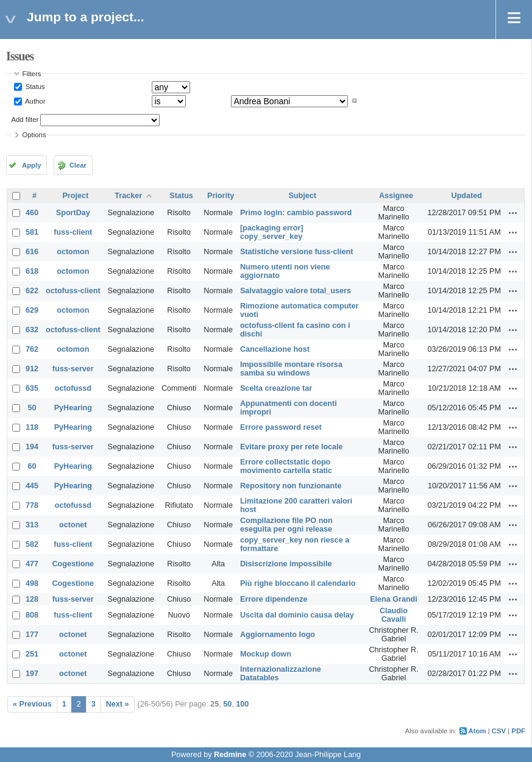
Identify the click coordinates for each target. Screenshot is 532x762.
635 (32, 388)
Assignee (396, 196)
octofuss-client (73, 291)
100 (242, 704)
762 (32, 349)
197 (32, 674)
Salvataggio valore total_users (296, 291)
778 (32, 505)
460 (32, 213)
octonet (73, 525)
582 (32, 544)
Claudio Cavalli (394, 615)
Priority (221, 196)
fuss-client (73, 232)
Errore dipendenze (274, 599)
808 (32, 615)
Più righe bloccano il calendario (298, 583)
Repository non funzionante (291, 486)
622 (32, 291)
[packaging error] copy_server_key (272, 232)
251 (32, 654)
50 (32, 408)
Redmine (230, 755)
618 (32, 271)
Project (75, 196)
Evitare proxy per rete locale (292, 447)
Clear (78, 165)
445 (32, 486)
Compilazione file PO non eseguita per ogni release (286, 525)
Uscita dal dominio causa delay (297, 615)
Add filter (25, 119)
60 (32, 466)
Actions (513, 213)
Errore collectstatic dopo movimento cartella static (286, 466)
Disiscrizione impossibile (286, 564)
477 (32, 564)
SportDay (73, 213)
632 (32, 330)
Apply (31, 165)
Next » (118, 704)
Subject (302, 196)
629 (32, 310)
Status (34, 87)
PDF (518, 731)
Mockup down (266, 654)
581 (32, 232)
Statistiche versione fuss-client (296, 252)
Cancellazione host (275, 349)
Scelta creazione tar (276, 388)
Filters (32, 74)
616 (32, 252)
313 (32, 525)
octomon (73, 252)
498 (32, 583)
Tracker (128, 196)
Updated (467, 196)
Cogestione (73, 564)
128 (32, 599)
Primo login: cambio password (296, 213)
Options (34, 135)
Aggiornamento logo (278, 635)
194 (32, 447)
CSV (499, 731)
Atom (477, 731)
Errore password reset (281, 427)
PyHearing (73, 408)
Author (35, 101)
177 (32, 635)
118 (32, 427)
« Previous (32, 704)
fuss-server (73, 369)
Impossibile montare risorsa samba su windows (291, 369)
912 (32, 369)
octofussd (73, 388)
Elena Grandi (394, 599)
